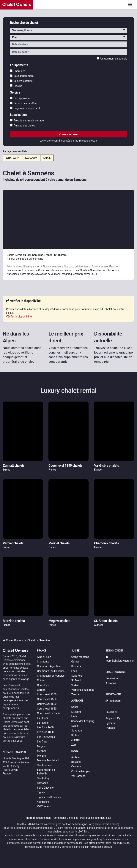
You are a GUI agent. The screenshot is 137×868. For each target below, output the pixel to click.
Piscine (16, 86)
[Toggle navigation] (130, 4)
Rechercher (68, 135)
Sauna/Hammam (22, 76)
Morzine (42, 756)
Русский (111, 723)
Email (47, 158)
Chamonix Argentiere (49, 666)
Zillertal (76, 740)
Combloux (43, 685)
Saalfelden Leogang (83, 721)
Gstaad (75, 662)
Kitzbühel (77, 712)
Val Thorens (44, 806)
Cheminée (18, 71)
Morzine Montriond (48, 760)
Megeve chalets (59, 621)
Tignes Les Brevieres (49, 797)
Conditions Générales (66, 818)
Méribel (41, 751)
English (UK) (113, 718)
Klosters (76, 666)
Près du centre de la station (28, 121)
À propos (111, 683)
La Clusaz (43, 718)
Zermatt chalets (14, 466)
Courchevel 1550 (47, 699)
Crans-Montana (80, 657)
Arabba (76, 757)
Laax (74, 671)
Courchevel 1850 (47, 709)
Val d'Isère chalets (107, 466)
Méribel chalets (59, 543)
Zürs (74, 745)
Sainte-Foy (43, 778)
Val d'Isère (43, 802)
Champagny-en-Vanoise (51, 676)
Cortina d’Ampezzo (82, 771)
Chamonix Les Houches (51, 671)
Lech (74, 716)
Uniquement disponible (112, 59)
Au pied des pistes (23, 126)
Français (110, 728)
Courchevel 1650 (47, 704)
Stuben (75, 735)
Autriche (77, 701)
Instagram (113, 701)
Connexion (112, 678)
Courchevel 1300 (47, 694)
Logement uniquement (25, 108)
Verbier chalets (13, 543)
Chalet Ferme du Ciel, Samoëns (25, 255)
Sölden (75, 726)
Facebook (31, 158)
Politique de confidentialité (96, 818)
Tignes (41, 792)
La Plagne (43, 723)
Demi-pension (20, 98)
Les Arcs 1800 (45, 732)
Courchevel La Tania (49, 713)
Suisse (75, 651)
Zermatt (76, 694)
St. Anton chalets (106, 621)
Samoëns (43, 783)
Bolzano (76, 762)
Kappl (75, 707)
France (42, 651)
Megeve (42, 746)
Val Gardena (78, 776)
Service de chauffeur (24, 103)
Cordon (41, 690)
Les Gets (42, 742)
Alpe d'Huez (44, 657)
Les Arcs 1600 (45, 727)
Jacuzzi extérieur (22, 81)
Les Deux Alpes (46, 737)
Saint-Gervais (45, 765)
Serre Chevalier (46, 788)
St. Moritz (77, 680)
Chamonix (43, 662)
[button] (69, 30)
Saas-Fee (77, 676)
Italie (75, 751)
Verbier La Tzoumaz (83, 690)
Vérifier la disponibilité (21, 317)
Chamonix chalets (106, 543)
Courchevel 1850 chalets (65, 466)
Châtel (41, 680)
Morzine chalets (14, 621)
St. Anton (77, 731)
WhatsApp (12, 158)
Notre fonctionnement (39, 818)
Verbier (75, 685)
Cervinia (76, 766)
